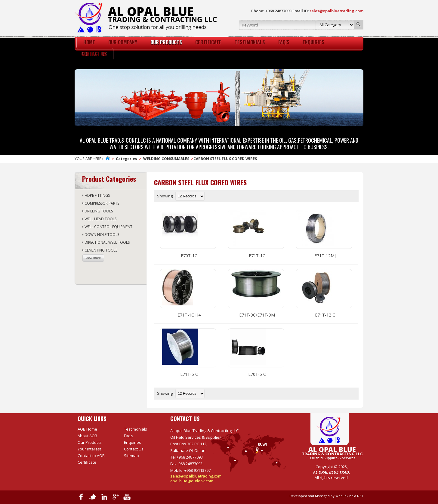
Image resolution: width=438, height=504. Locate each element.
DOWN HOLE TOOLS (102, 235)
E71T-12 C (325, 315)
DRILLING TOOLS (99, 211)
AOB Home (87, 429)
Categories (126, 159)
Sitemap (131, 456)
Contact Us (94, 54)
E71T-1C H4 (189, 315)
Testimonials (250, 42)
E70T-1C (189, 256)
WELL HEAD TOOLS (100, 219)
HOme (89, 42)
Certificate (87, 462)
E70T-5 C (257, 374)
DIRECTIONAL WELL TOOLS (107, 242)
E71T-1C (257, 256)
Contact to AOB (91, 456)
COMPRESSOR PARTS (102, 203)
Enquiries (313, 42)
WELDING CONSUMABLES (166, 159)
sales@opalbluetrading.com (196, 476)
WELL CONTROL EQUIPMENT (108, 227)
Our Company (123, 42)
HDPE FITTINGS (97, 195)
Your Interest (89, 449)
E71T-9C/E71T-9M (257, 315)
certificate (208, 42)
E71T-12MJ (325, 256)
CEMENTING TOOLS (101, 250)
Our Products (166, 42)
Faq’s (284, 42)
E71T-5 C (189, 374)
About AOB (87, 436)
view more (93, 258)
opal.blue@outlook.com (192, 481)
